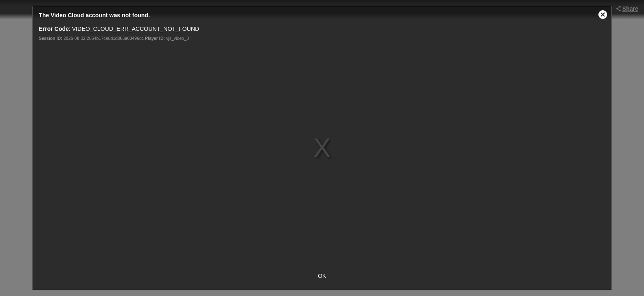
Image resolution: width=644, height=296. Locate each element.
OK (322, 276)
